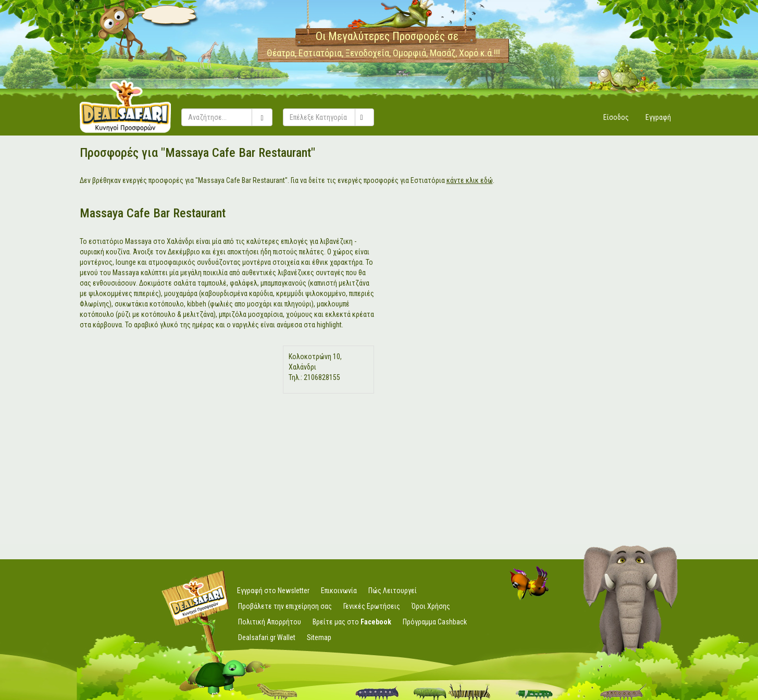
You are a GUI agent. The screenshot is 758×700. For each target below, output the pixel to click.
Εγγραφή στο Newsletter (273, 591)
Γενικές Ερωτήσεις (372, 606)
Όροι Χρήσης (431, 606)
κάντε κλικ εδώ (470, 180)
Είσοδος (616, 117)
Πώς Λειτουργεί (393, 591)
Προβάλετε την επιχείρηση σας (285, 606)
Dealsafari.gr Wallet (267, 637)
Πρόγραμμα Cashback (435, 622)
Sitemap (319, 637)
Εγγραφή (658, 117)
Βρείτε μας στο (352, 622)
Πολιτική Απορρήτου (270, 622)
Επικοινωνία (339, 591)
